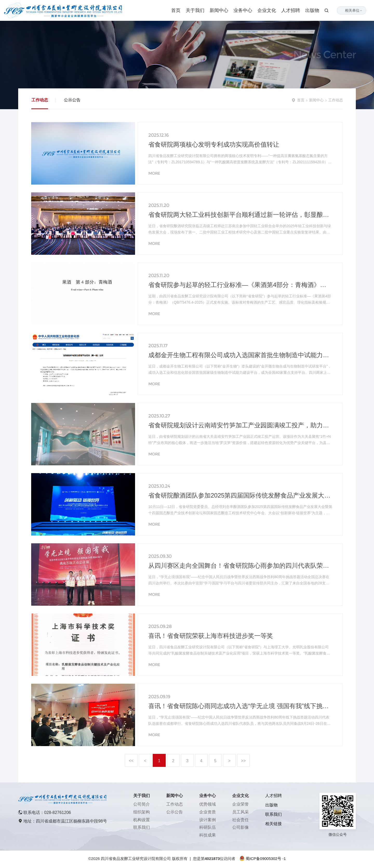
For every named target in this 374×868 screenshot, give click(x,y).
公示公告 (72, 100)
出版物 (312, 10)
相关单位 (354, 10)
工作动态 (40, 100)
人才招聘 (291, 10)
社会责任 (241, 820)
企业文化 (267, 10)
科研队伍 (208, 827)
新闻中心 (219, 10)
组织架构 (142, 812)
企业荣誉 (241, 804)
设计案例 (208, 820)
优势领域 (208, 804)
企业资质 (208, 812)
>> (243, 761)
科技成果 (208, 835)
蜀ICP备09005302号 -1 (266, 859)
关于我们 (195, 10)
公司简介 (142, 804)
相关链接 (273, 824)
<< (131, 761)
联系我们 (142, 827)
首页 (176, 10)
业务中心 (243, 10)
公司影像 (241, 827)
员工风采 (241, 812)
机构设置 (142, 820)
